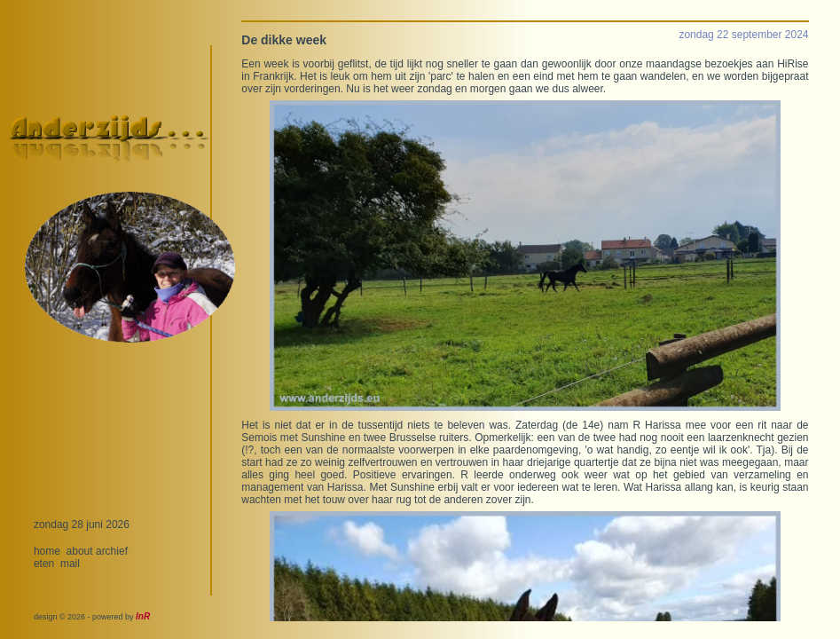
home (47, 551)
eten (44, 564)
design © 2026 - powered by (92, 617)
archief (112, 551)
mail (70, 564)
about (80, 551)
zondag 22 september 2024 (743, 35)
